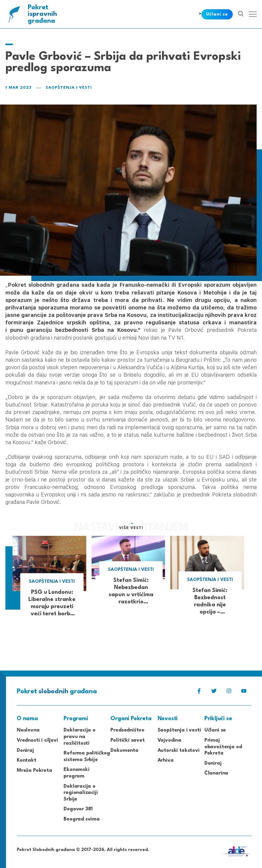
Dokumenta (124, 750)
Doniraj (25, 750)
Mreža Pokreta (34, 770)
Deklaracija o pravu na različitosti (80, 737)
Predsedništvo (127, 730)
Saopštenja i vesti (69, 88)
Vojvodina (169, 740)
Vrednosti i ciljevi (37, 740)
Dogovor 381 (78, 809)
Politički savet (127, 740)
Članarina (216, 773)
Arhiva (166, 760)
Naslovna (28, 730)
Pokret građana (43, 14)
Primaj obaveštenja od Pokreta (223, 747)
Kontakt (27, 760)
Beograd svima (82, 819)
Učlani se (215, 730)
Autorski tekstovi (179, 750)
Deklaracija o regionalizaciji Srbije (81, 793)
